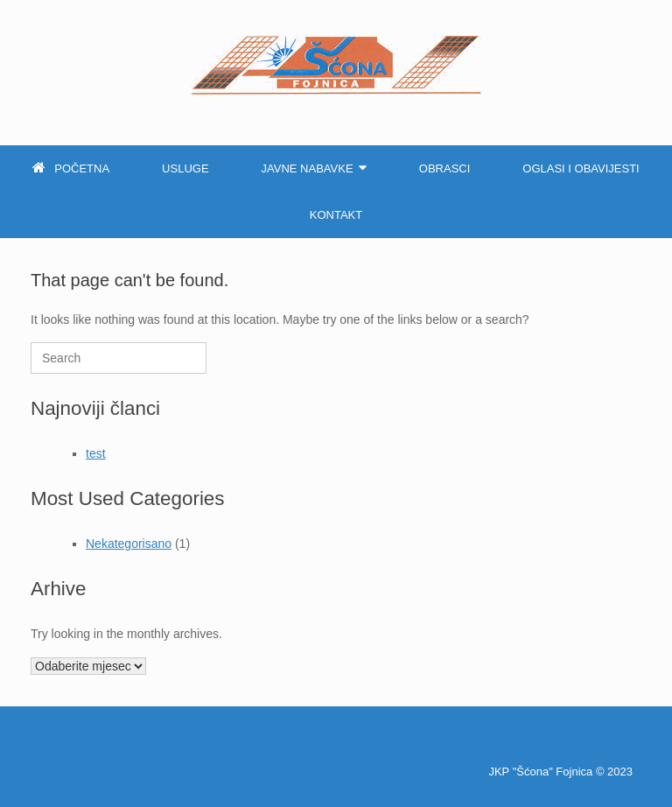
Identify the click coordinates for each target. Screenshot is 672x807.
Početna (71, 168)
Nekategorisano (129, 544)
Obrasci (445, 168)
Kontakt (336, 215)
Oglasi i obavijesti (581, 168)
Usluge (185, 168)
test (96, 453)
